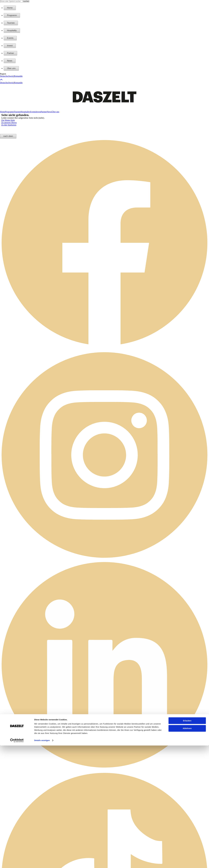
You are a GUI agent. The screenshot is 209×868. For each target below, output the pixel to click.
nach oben (8, 136)
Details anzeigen (42, 568)
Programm (12, 15)
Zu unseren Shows (9, 123)
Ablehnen (187, 556)
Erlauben (187, 548)
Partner (10, 53)
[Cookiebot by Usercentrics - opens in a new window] (17, 568)
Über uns (11, 68)
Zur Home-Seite (8, 120)
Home (10, 8)
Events (10, 38)
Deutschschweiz (7, 76)
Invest (10, 46)
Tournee (11, 23)
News (10, 61)
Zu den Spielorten (9, 125)
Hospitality (12, 30)
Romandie (18, 76)
